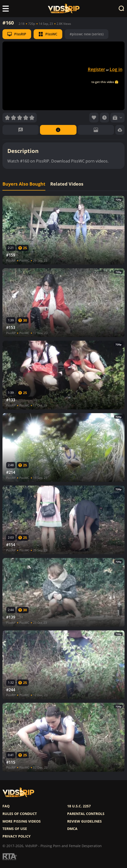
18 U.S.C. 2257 (79, 806)
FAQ (6, 806)
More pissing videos (22, 821)
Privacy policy (17, 836)
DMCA (72, 829)
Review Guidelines (84, 821)
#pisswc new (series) (87, 34)
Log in (116, 69)
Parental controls (86, 814)
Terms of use (15, 829)
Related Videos (67, 184)
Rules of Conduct (20, 814)
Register (96, 69)
